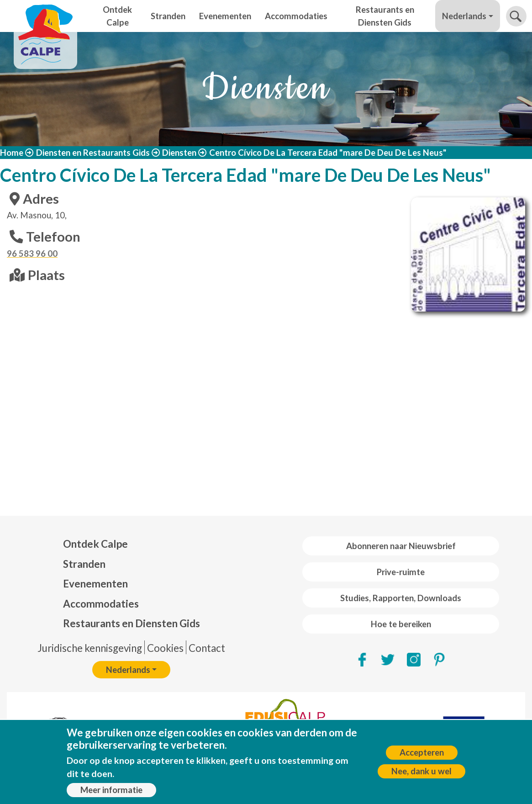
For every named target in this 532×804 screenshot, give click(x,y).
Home (12, 153)
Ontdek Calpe (117, 16)
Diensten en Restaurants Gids (93, 153)
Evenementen (225, 16)
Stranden (168, 16)
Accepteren (422, 752)
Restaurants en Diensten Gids (385, 16)
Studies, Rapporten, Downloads (401, 598)
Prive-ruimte (401, 572)
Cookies (165, 648)
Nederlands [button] (464, 16)
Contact (207, 648)
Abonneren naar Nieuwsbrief (401, 546)
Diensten (179, 153)
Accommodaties (296, 16)
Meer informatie (111, 790)
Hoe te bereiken (401, 624)
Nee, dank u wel (421, 771)
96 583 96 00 (32, 254)
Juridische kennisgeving (90, 648)
